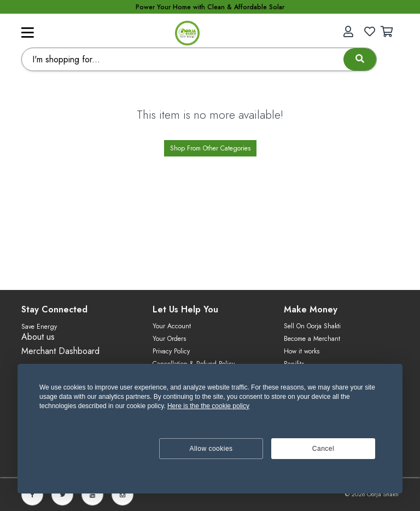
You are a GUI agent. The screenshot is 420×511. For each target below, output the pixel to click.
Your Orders (169, 339)
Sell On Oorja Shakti (312, 326)
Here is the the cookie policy (208, 406)
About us (38, 337)
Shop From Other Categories (210, 148)
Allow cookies (211, 449)
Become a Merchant (312, 339)
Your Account (172, 326)
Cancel (323, 449)
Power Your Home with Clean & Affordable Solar (210, 7)
